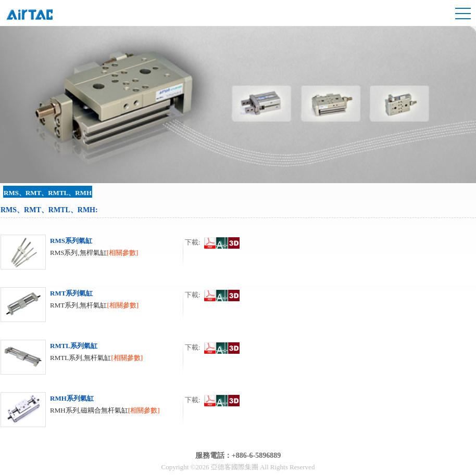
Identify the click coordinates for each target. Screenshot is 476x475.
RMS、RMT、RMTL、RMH (48, 193)
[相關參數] (123, 253)
